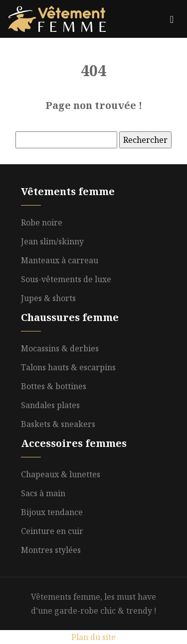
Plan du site (93, 637)
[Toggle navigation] (172, 19)
